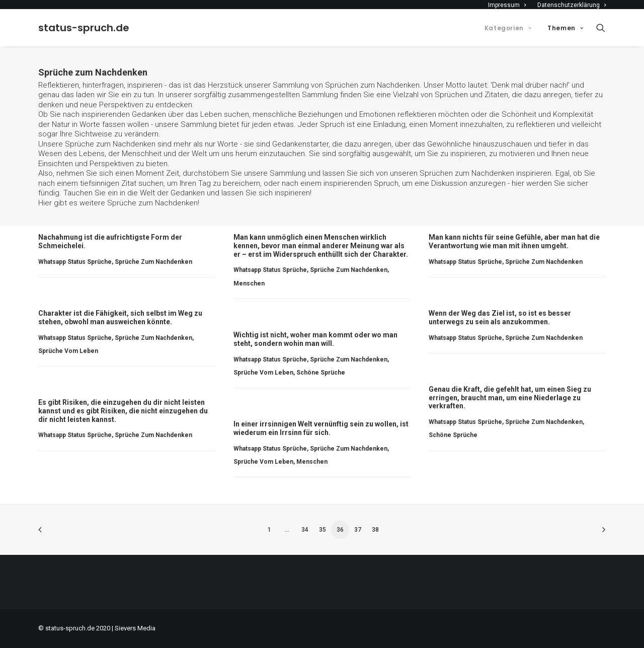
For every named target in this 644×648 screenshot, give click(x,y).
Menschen (249, 283)
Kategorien (508, 28)
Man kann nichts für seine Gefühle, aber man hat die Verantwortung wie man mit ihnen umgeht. (514, 241)
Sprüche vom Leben (68, 351)
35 (323, 530)
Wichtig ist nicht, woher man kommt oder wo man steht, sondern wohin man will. (315, 339)
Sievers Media (135, 628)
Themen (565, 28)
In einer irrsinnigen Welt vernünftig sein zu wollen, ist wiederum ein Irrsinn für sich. (321, 428)
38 (375, 530)
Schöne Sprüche (321, 373)
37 (358, 530)
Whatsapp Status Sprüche (75, 262)
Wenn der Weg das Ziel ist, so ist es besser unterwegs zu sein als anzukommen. (500, 317)
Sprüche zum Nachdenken (152, 203)
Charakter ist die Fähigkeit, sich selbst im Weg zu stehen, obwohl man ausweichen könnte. (120, 317)
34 (305, 530)
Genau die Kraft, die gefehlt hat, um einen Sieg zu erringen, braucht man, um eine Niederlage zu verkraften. (510, 398)
